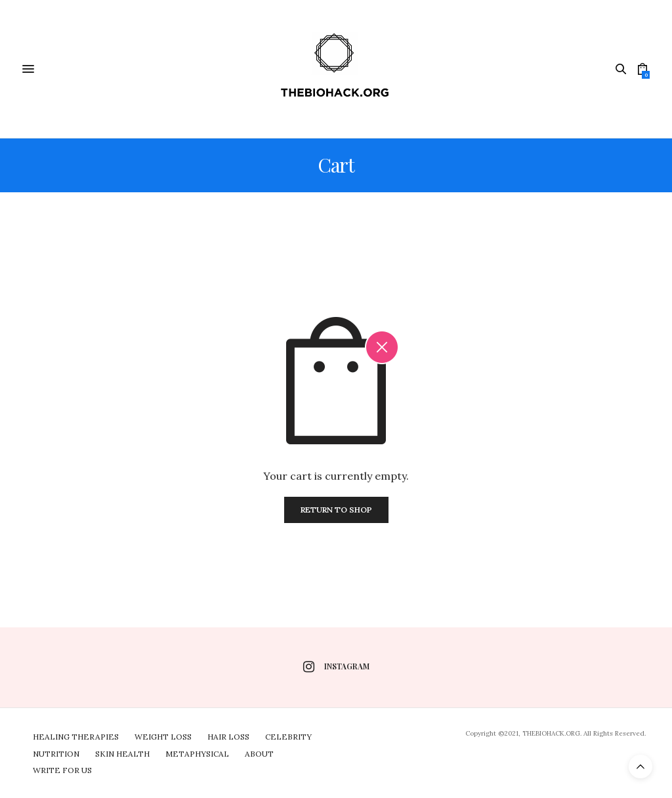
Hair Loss (228, 737)
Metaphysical (197, 754)
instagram (336, 667)
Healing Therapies (76, 737)
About (259, 754)
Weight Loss (163, 737)
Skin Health (122, 754)
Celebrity (288, 737)
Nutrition (56, 754)
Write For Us (62, 770)
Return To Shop (336, 510)
